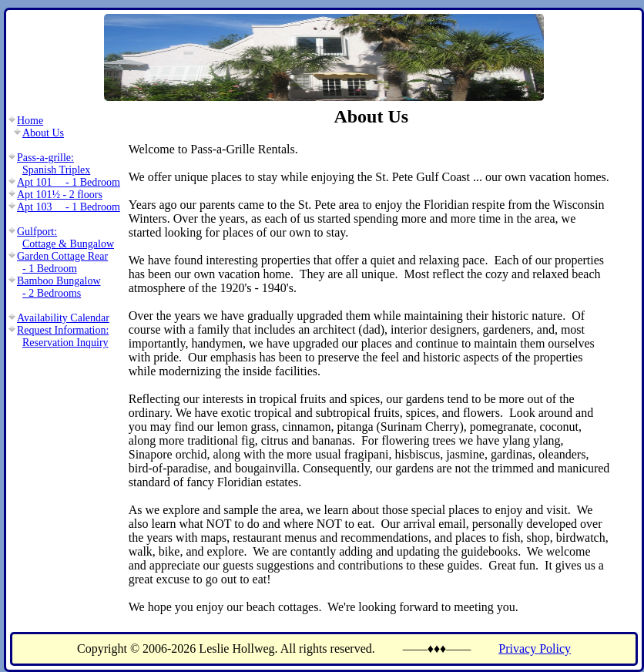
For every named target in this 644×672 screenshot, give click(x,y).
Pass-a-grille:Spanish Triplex (54, 164)
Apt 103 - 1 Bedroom (69, 207)
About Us (43, 133)
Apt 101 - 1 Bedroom (69, 182)
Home (30, 121)
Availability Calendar (63, 318)
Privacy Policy (535, 648)
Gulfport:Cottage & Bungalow (65, 238)
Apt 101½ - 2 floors (60, 195)
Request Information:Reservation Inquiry (63, 336)
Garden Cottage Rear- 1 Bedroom (62, 262)
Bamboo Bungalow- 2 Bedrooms (59, 287)
